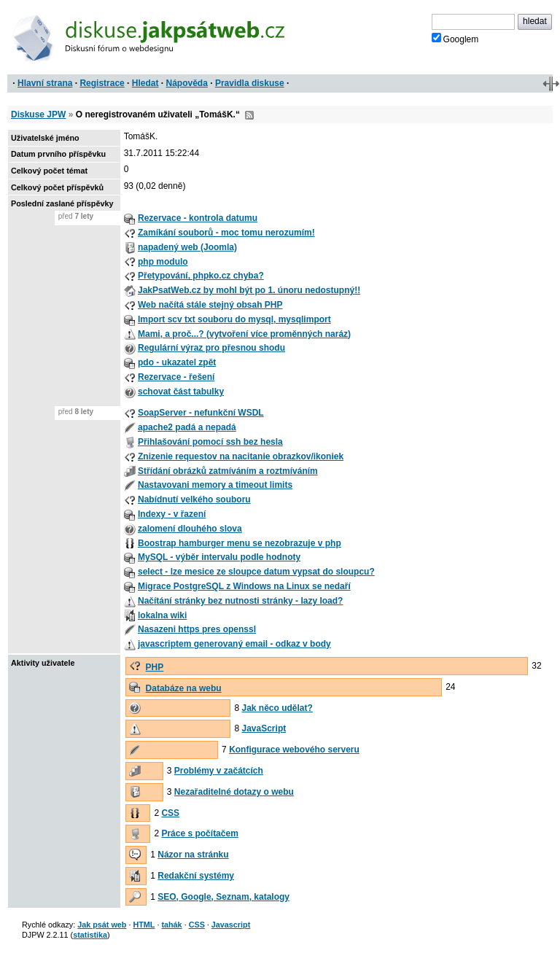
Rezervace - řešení (176, 377)
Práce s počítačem (199, 833)
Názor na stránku (193, 855)
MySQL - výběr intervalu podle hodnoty (219, 557)
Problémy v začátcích (219, 771)
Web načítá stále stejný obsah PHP (210, 305)
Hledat (145, 83)
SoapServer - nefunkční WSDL (201, 413)
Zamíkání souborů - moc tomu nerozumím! (226, 233)
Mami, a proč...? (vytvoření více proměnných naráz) (244, 334)
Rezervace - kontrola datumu (198, 218)
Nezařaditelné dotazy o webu (234, 792)
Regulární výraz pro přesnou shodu (211, 348)
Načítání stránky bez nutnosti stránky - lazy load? (240, 601)
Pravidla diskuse (250, 83)
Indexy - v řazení (172, 514)
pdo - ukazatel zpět (177, 362)
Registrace (102, 83)
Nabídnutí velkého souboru (194, 499)
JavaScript (264, 728)
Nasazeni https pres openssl (197, 629)
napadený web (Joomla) (187, 247)
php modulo (163, 262)
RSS (249, 115)
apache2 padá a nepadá (187, 427)
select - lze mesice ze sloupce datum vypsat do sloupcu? (256, 572)
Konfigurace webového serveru (294, 750)
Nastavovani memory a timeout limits (215, 485)
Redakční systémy (196, 876)
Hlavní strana (45, 83)
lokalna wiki (162, 615)
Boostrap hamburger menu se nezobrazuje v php (240, 543)
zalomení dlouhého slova (190, 529)
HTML (144, 925)
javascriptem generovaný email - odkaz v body (234, 644)
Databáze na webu (184, 688)
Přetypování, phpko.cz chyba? (201, 276)
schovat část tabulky (181, 392)
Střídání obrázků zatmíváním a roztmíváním (228, 471)
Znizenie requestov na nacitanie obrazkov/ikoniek (241, 456)
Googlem (455, 39)
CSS (170, 813)
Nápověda (187, 83)
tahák (171, 925)
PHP (155, 667)
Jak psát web (102, 925)
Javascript (231, 925)
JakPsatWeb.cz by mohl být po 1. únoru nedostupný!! (249, 290)
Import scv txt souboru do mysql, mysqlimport (234, 319)
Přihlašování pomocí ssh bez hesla (210, 442)
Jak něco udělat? (277, 708)
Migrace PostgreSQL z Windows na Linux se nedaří (244, 586)
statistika (90, 935)
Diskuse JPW (38, 114)
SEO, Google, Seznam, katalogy (223, 897)
